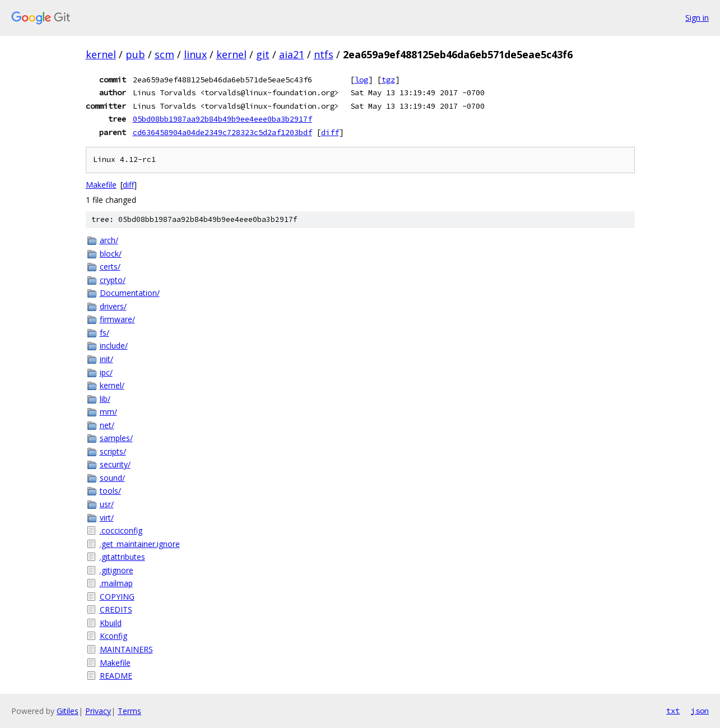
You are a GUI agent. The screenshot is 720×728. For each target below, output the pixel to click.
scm (164, 54)
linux (195, 54)
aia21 (292, 54)
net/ (107, 425)
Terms (129, 711)
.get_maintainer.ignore (140, 544)
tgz (388, 80)
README (116, 676)
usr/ (107, 504)
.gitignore (117, 570)
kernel (101, 54)
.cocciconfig (121, 530)
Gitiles (68, 711)
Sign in (697, 18)
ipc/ (106, 372)
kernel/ (112, 385)
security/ (115, 464)
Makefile (101, 185)
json (700, 711)
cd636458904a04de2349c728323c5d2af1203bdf (222, 132)
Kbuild (111, 623)
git (263, 54)
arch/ (109, 240)
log (361, 80)
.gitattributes (122, 557)
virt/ (107, 518)
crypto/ (113, 280)
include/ (114, 346)
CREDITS (116, 609)
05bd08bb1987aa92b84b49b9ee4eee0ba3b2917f (222, 119)
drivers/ (113, 306)
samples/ (116, 438)
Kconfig (113, 636)
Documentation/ (130, 293)
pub (135, 54)
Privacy (98, 711)
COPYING (117, 597)
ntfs (324, 54)
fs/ (104, 333)
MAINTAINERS (126, 649)
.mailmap (116, 583)
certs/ (110, 266)
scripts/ (113, 451)
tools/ (110, 491)
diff (330, 132)
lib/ (105, 399)
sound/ (112, 478)
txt (673, 711)
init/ (106, 359)
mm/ (108, 412)
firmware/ (117, 319)
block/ (111, 254)
